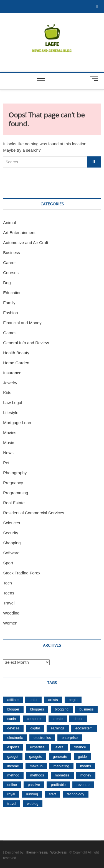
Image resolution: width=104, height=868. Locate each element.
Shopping (12, 543)
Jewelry (10, 383)
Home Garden (16, 363)
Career (9, 263)
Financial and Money (22, 323)
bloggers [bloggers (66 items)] (37, 709)
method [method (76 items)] (13, 775)
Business (12, 253)
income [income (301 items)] (13, 766)
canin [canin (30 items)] (12, 719)
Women (10, 623)
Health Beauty (16, 353)
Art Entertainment (19, 233)
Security (11, 533)
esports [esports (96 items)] (13, 747)
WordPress (58, 852)
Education (12, 293)
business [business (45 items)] (86, 709)
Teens (9, 593)
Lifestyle (11, 413)
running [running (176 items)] (32, 794)
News (8, 453)
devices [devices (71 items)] (13, 728)
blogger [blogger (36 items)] (13, 709)
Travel (9, 603)
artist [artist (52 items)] (33, 700)
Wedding (11, 613)
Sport (8, 563)
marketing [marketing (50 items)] (61, 766)
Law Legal (12, 403)
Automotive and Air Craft (26, 243)
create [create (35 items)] (58, 719)
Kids (7, 393)
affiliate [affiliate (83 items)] (13, 700)
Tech (7, 583)
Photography (15, 473)
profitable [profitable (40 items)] (58, 785)
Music (8, 443)
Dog (7, 283)
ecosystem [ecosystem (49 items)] (84, 728)
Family (9, 303)
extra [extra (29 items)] (59, 747)
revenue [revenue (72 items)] (83, 785)
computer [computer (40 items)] (34, 719)
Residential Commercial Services (34, 513)
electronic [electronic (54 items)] (15, 738)
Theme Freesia (36, 852)
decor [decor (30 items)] (78, 719)
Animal (9, 222)
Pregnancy (13, 483)
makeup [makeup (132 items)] (36, 766)
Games (10, 333)
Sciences (12, 523)
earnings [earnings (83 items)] (58, 728)
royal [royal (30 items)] (11, 794)
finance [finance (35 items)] (80, 747)
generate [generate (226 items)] (60, 757)
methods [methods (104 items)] (37, 775)
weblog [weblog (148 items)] (33, 804)
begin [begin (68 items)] (73, 700)
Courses (11, 273)
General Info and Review (26, 343)
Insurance (12, 373)
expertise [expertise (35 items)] (37, 747)
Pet (6, 463)
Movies (10, 433)
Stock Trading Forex (22, 573)
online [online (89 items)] (12, 785)
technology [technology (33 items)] (76, 794)
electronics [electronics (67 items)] (42, 738)
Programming (16, 493)
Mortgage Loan (17, 423)
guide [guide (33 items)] (82, 757)
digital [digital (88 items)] (35, 728)
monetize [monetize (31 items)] (62, 775)
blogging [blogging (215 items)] (62, 709)
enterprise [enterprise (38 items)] (70, 738)
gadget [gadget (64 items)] (13, 757)
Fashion (10, 313)
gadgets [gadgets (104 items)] (35, 757)
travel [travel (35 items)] (12, 804)
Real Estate (14, 503)
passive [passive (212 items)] (34, 785)
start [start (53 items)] (52, 794)
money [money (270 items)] (86, 775)
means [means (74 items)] (86, 766)
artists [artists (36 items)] (53, 700)
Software (11, 553)
